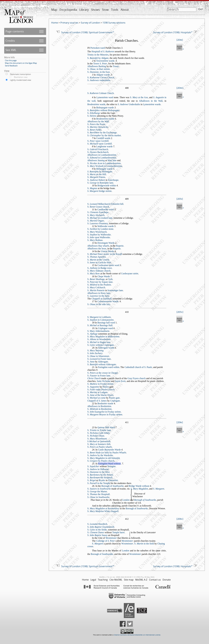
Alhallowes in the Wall (151, 101)
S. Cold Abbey (99, 433)
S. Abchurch (96, 215)
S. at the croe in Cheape (103, 373)
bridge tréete (99, 191)
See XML (11, 50)
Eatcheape (113, 180)
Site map (129, 580)
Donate (167, 580)
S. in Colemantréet (100, 320)
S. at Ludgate (98, 392)
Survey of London (90, 23)
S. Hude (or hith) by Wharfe (107, 453)
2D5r (180, 199)
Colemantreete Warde (108, 301)
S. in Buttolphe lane (100, 183)
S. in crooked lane (100, 218)
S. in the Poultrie (99, 285)
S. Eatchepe (98, 212)
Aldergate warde (106, 348)
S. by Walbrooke (99, 235)
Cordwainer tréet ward (108, 265)
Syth (110, 279)
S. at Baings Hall (100, 325)
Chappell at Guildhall (102, 299)
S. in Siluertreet (98, 356)
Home (55, 23)
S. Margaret (159, 489)
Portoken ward (98, 48)
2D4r (180, 40)
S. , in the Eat (99, 72)
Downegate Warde (106, 243)
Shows (95, 10)
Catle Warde (109, 450)
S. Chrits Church (101, 77)
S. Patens (96, 177)
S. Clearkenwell (101, 527)
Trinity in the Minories (98, 55)
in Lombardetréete (102, 155)
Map (54, 10)
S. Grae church (98, 207)
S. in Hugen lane (99, 342)
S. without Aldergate (102, 364)
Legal (93, 580)
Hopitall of (103, 51)
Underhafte (129, 104)
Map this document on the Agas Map (21, 63)
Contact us (155, 580)
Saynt (120, 381)
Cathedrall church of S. (138, 367)
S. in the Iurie (98, 296)
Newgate (112, 466)
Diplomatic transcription (20, 74)
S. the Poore (96, 124)
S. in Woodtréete (99, 339)
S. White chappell (103, 511)
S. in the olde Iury (99, 304)
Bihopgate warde (105, 108)
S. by (98, 58)
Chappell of (97, 401)
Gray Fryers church (137, 378)
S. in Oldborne (98, 469)
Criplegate (115, 401)
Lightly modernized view (21, 80)
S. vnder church (101, 390)
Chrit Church (94, 378)
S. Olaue (96, 436)
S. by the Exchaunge (102, 133)
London (126, 500)
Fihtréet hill (117, 204)
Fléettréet (113, 480)
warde (103, 75)
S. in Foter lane (99, 359)
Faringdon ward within (109, 367)
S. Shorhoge (96, 279)
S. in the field (144, 544)
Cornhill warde (103, 138)
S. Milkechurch (99, 204)
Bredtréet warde (105, 403)
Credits (10, 41)
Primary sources (69, 23)
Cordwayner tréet (130, 274)
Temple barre (119, 532)
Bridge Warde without (139, 486)
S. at (99, 444)
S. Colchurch (96, 287)
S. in (99, 489)
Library (84, 10)
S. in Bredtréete (99, 409)
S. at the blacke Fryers (100, 395)
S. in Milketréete (103, 337)
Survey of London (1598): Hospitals (172, 32)
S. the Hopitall (100, 478)
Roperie (120, 246)
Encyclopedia (68, 10)
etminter (127, 544)
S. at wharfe (100, 447)
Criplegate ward (105, 328)
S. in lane (99, 430)
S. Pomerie (96, 290)
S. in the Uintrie (98, 260)
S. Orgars (96, 221)
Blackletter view (21, 77)
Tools (115, 10)
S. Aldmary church (99, 271)
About (125, 10)
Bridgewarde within (107, 186)
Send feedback (11, 66)
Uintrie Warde (107, 251)
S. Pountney (98, 223)
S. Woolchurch (97, 232)
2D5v (180, 312)
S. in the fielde (97, 530)
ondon (126, 551)
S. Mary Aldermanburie (98, 331)
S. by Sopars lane (100, 282)
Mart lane (112, 160)
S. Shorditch (97, 524)
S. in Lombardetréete (102, 158)
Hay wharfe (98, 246)
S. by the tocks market (104, 135)
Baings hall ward (106, 323)
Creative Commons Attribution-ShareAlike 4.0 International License (137, 635)
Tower (100, 64)
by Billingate (100, 172)
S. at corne (96, 398)
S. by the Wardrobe (100, 455)
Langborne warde (104, 146)
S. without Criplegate (101, 345)
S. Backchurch (98, 152)
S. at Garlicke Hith (99, 262)
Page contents (15, 31)
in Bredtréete (99, 406)
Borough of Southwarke (145, 500)
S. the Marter (97, 491)
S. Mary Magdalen (139, 489)
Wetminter (111, 538)
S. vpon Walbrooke (99, 237)
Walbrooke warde (106, 226)
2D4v (180, 88)
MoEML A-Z (141, 580)
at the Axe (139, 97)
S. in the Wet (99, 472)
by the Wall (98, 121)
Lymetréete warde (152, 104)
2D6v (180, 519)
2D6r (180, 422)
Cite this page (11, 60)
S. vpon (98, 141)
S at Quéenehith (99, 441)
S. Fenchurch (98, 149)
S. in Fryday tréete (100, 384)
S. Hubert (96, 180)
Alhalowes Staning (96, 160)
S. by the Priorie (100, 475)
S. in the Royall (105, 254)
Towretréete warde (105, 61)
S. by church (101, 461)
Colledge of (106, 541)
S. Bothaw (95, 240)
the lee (97, 249)
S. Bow (94, 274)
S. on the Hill (97, 174)
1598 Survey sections (114, 23)
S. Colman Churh (101, 93)
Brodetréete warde (96, 104)
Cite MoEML (116, 580)
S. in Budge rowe (100, 268)
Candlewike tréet (106, 209)
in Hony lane (99, 293)
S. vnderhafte (99, 80)
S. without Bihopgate (103, 110)
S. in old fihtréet (104, 458)
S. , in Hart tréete (99, 69)
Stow (105, 10)
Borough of (113, 486)
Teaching (103, 580)
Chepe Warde (104, 276)
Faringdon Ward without (109, 464)
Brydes (102, 480)
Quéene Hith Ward (106, 427)
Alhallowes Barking (97, 66)
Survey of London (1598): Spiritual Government (87, 32)
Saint (104, 381)
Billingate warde (104, 169)
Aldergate (103, 362)
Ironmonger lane (115, 290)
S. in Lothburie (99, 317)
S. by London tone (100, 229)
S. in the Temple (99, 483)
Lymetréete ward (105, 97)
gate (114, 398)
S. (94, 113)
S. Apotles (97, 257)
